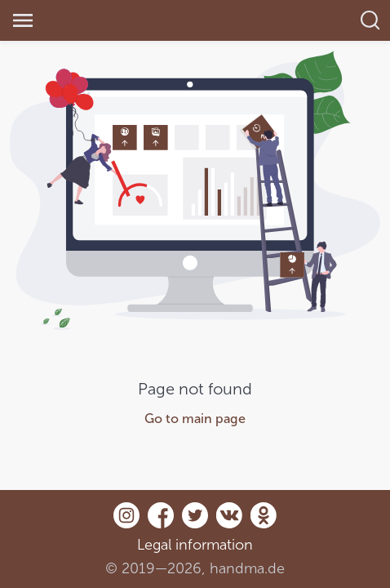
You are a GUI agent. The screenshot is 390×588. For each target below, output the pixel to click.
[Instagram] (126, 524)
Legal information (195, 545)
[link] (110, 21)
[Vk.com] (229, 524)
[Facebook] (161, 524)
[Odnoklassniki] (264, 524)
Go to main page (195, 419)
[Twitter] (195, 524)
